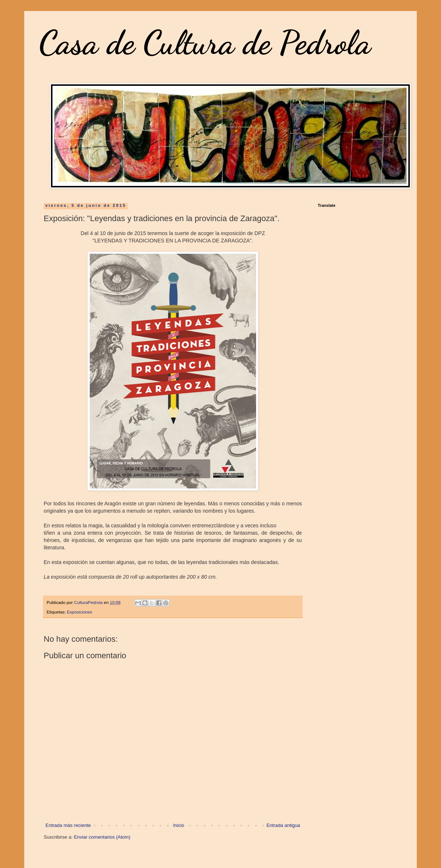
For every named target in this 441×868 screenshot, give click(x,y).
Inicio (179, 825)
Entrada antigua (283, 825)
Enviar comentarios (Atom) (102, 837)
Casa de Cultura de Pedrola (205, 43)
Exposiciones (79, 612)
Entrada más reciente (68, 825)
